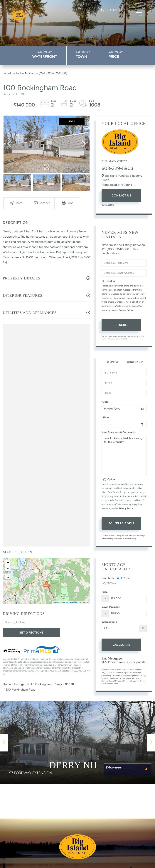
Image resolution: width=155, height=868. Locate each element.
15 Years (110, 583)
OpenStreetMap (71, 602)
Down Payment (111, 607)
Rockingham (43, 674)
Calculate (121, 645)
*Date (105, 402)
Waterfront (45, 56)
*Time (105, 418)
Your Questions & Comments (119, 432)
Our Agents (108, 205)
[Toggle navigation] (139, 13)
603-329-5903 (113, 10)
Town (82, 56)
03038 (69, 674)
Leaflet (56, 602)
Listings (19, 674)
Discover (126, 770)
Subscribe (121, 325)
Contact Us (121, 195)
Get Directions (73, 623)
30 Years (124, 578)
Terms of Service (124, 538)
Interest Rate (109, 622)
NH (30, 674)
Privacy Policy (126, 310)
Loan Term (108, 578)
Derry (58, 674)
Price (114, 56)
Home (7, 674)
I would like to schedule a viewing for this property (124, 455)
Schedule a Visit (135, 362)
